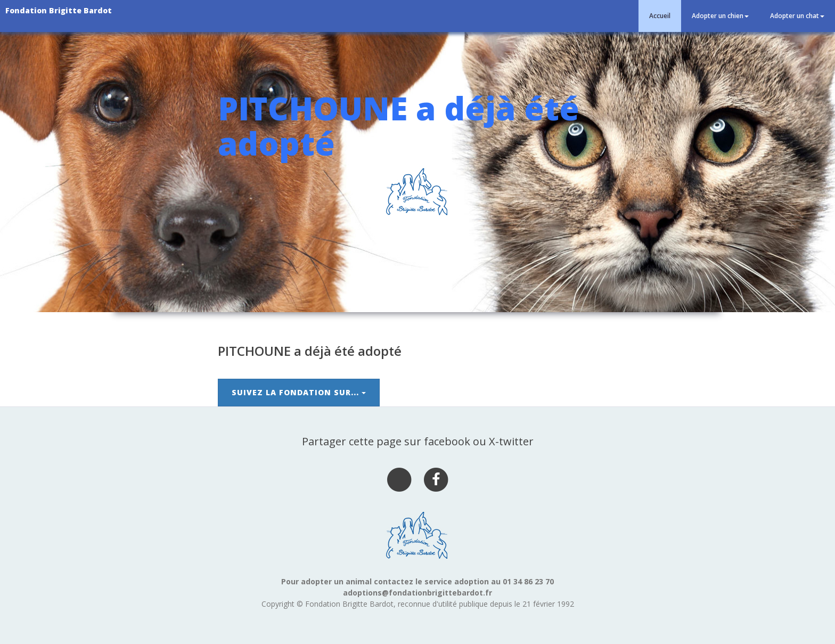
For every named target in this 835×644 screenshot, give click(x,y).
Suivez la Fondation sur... (299, 392)
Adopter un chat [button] (797, 16)
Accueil (660, 16)
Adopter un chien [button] (720, 16)
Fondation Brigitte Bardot (59, 10)
